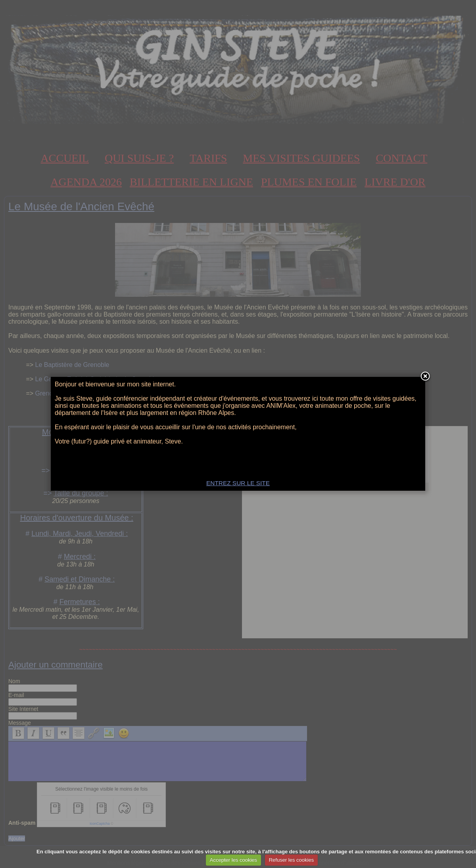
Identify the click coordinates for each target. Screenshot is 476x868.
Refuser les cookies (291, 860)
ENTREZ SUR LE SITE (238, 483)
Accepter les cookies (233, 860)
